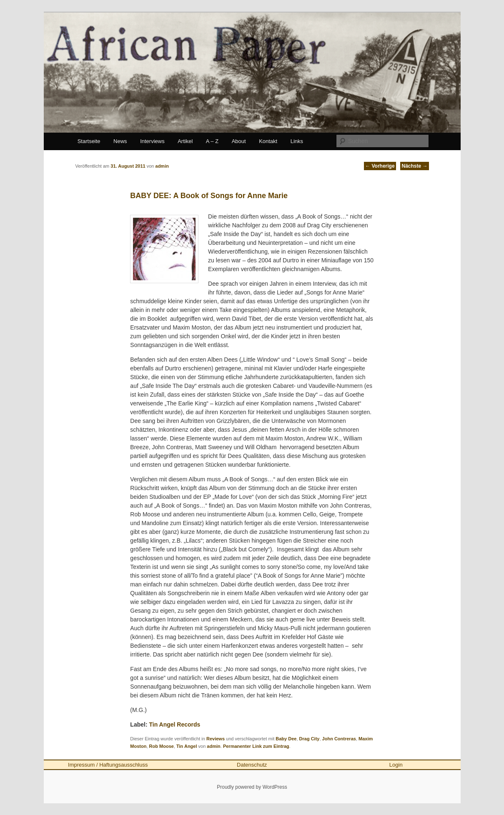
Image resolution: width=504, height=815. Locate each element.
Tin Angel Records (174, 724)
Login (396, 765)
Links (297, 141)
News (120, 141)
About (239, 141)
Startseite (89, 141)
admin (213, 746)
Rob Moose (162, 746)
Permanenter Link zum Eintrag (256, 746)
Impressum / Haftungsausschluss (108, 765)
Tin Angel (187, 746)
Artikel (185, 141)
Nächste (414, 166)
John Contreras (339, 739)
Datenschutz (252, 765)
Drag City (310, 739)
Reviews (216, 739)
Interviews (152, 141)
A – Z (212, 141)
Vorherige (380, 166)
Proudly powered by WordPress (252, 787)
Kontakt (268, 141)
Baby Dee (286, 739)
